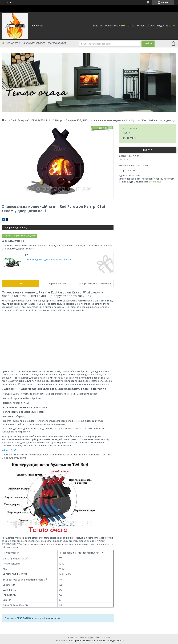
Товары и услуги (114, 26)
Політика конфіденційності (111, 641)
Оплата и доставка (160, 26)
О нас (131, 26)
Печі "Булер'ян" (20, 120)
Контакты (142, 26)
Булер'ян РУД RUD (77, 120)
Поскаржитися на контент (82, 641)
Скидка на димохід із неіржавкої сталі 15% (48, 260)
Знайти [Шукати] (148, 43)
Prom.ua (106, 637)
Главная (98, 26)
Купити (148, 150)
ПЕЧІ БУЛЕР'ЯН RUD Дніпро (47, 120)
